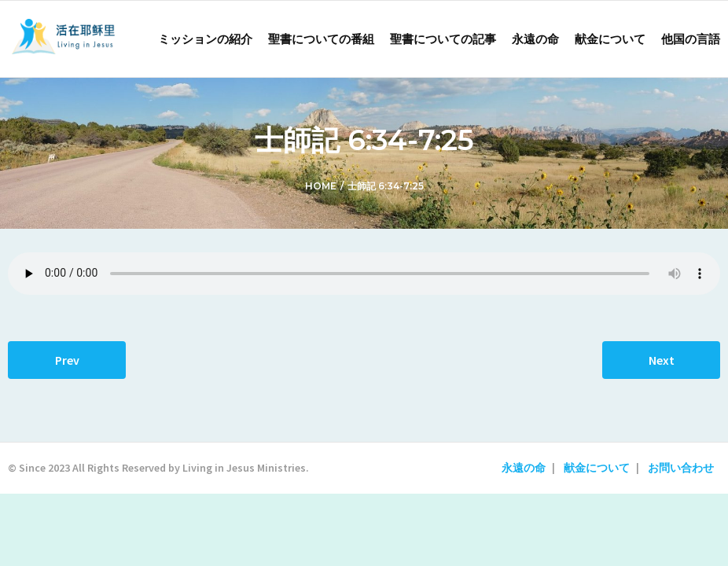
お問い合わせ (681, 468)
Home (321, 186)
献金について (597, 468)
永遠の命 (524, 468)
